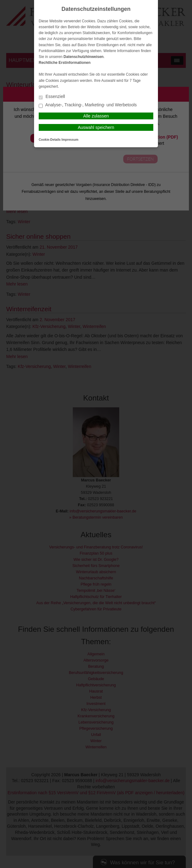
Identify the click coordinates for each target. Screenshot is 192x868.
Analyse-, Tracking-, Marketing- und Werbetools (88, 105)
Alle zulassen (96, 116)
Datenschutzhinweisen (83, 57)
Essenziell (52, 97)
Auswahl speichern (96, 127)
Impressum (70, 140)
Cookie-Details (50, 140)
